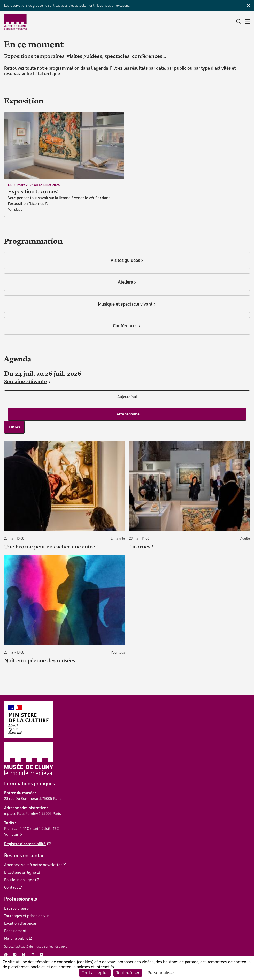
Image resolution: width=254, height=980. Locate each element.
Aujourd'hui (127, 397)
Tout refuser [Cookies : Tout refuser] (128, 973)
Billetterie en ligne (20, 872)
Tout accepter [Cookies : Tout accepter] (95, 973)
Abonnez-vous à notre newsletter (33, 865)
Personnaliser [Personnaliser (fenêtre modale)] (161, 973)
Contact (11, 887)
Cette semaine (127, 414)
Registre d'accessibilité (25, 844)
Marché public (16, 938)
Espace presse (16, 908)
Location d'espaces (20, 923)
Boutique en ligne (19, 880)
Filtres (14, 427)
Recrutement (15, 931)
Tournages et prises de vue (27, 916)
